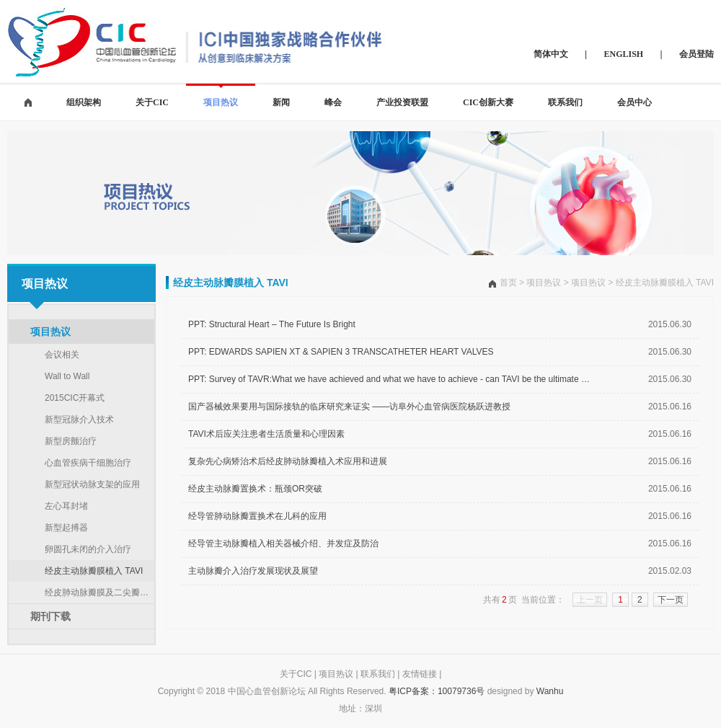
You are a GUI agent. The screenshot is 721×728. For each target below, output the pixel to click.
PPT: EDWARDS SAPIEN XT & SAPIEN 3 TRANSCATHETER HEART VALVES (341, 352)
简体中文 (551, 54)
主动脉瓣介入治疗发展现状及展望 (253, 571)
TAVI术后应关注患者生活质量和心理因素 (266, 434)
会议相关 (62, 355)
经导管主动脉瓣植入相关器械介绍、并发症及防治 (283, 543)
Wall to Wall (67, 376)
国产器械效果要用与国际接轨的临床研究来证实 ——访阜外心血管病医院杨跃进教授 (349, 407)
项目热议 (221, 102)
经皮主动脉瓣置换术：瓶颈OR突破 (255, 489)
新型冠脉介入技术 (79, 420)
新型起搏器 (66, 528)
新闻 (281, 102)
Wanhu (550, 691)
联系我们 (565, 102)
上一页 (590, 600)
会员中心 (634, 102)
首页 (508, 283)
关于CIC (152, 102)
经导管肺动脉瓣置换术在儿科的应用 (257, 516)
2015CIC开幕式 (75, 398)
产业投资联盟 (402, 102)
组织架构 (84, 102)
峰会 (333, 102)
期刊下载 (50, 616)
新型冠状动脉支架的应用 (92, 484)
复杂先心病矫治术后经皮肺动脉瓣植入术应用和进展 (288, 461)
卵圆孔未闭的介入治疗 (88, 549)
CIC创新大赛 (488, 102)
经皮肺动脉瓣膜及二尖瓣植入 (99, 592)
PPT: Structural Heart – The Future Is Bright (272, 324)
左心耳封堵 (66, 506)
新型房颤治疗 (71, 441)
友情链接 (420, 674)
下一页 (671, 600)
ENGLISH (624, 54)
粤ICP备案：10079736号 (437, 691)
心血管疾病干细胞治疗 (88, 463)
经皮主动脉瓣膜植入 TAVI (94, 571)
